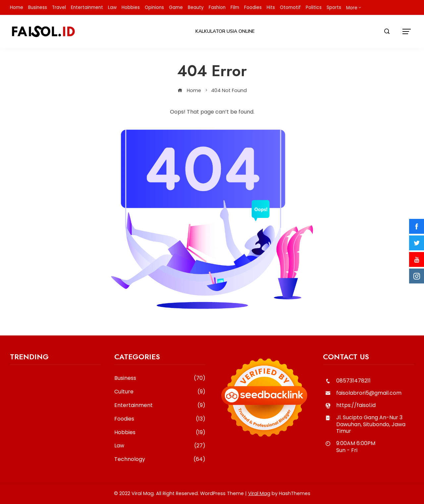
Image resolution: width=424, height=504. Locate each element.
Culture (160, 392)
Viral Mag (259, 493)
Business (160, 378)
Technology (160, 459)
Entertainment (160, 405)
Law (160, 446)
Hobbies (160, 433)
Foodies (160, 419)
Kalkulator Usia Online (225, 31)
